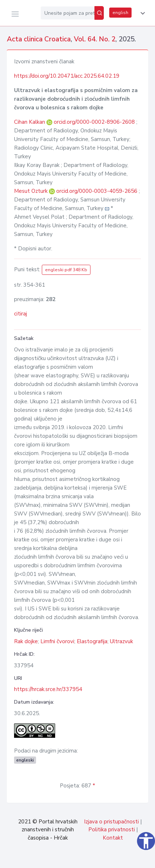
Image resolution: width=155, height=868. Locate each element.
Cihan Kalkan (30, 122)
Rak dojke (26, 641)
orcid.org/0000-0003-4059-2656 (97, 191)
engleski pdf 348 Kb (66, 270)
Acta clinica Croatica (39, 39)
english (120, 13)
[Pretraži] (99, 13)
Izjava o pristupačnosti (111, 822)
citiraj (21, 314)
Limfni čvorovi (57, 641)
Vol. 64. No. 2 (95, 39)
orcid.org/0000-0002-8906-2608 (94, 122)
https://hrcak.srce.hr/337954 (48, 689)
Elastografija (92, 641)
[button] (141, 13)
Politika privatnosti (112, 830)
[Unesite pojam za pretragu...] (68, 13)
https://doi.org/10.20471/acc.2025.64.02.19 (67, 76)
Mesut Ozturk (32, 191)
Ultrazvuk (121, 641)
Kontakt (113, 838)
